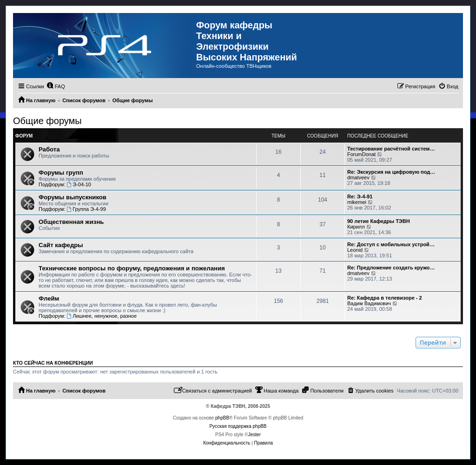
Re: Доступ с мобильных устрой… (391, 244)
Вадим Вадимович (369, 303)
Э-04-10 (79, 184)
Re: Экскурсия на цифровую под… (391, 172)
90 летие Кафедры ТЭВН (379, 221)
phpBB (222, 418)
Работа (49, 149)
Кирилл (356, 227)
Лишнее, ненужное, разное (102, 316)
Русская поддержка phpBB (238, 426)
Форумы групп (61, 173)
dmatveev (358, 177)
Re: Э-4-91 (360, 196)
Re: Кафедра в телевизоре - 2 (385, 298)
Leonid (355, 250)
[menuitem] (56, 86)
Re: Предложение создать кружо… (391, 268)
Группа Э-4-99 (86, 209)
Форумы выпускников (73, 197)
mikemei (357, 202)
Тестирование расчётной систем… (391, 149)
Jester (255, 435)
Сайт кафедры (61, 245)
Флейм (49, 298)
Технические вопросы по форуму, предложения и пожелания (132, 268)
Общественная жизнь (71, 222)
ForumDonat (361, 154)
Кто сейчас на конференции (53, 363)
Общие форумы (47, 121)
